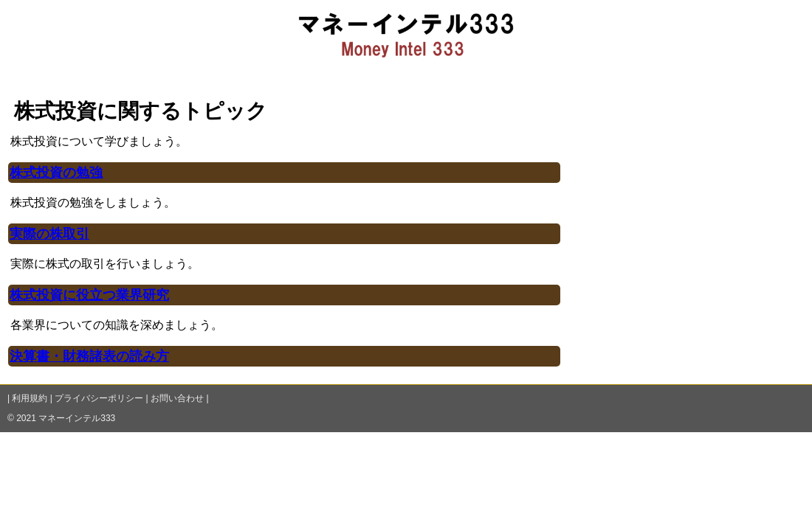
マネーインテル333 (77, 418)
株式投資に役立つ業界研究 (89, 295)
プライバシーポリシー (99, 398)
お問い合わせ (177, 398)
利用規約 (30, 398)
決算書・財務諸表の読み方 (89, 356)
